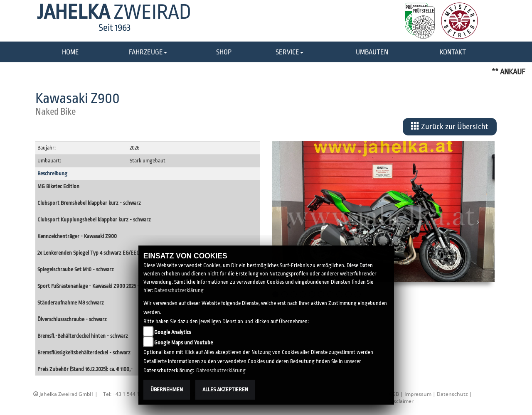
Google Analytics (172, 332)
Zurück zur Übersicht (450, 126)
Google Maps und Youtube (183, 343)
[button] (148, 53)
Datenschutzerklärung (179, 290)
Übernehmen (167, 389)
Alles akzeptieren (225, 389)
